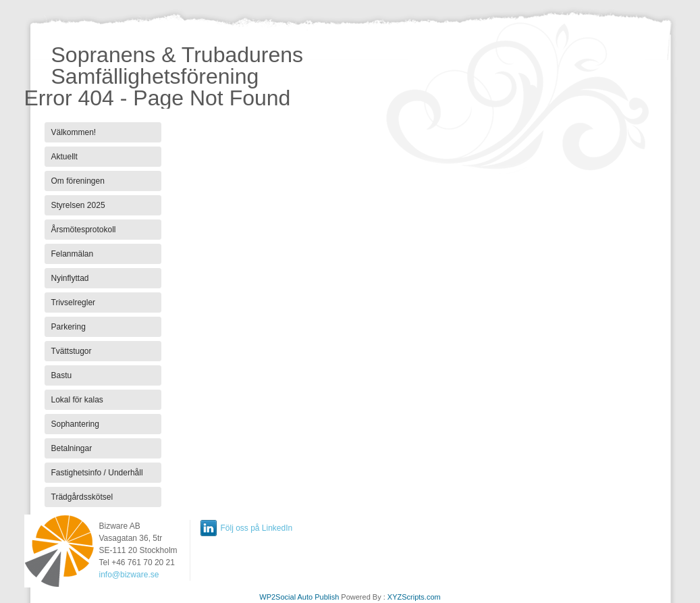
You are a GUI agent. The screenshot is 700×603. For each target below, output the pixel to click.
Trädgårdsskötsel (82, 497)
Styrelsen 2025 (78, 205)
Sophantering (75, 424)
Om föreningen (78, 181)
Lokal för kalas (77, 400)
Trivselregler (74, 303)
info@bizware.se (129, 575)
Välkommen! (74, 132)
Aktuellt (64, 157)
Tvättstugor (72, 351)
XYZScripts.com (414, 597)
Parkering (69, 327)
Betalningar (72, 448)
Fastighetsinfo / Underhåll (97, 473)
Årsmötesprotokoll (84, 230)
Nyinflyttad (70, 278)
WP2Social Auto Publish (299, 597)
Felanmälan (73, 254)
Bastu (62, 375)
